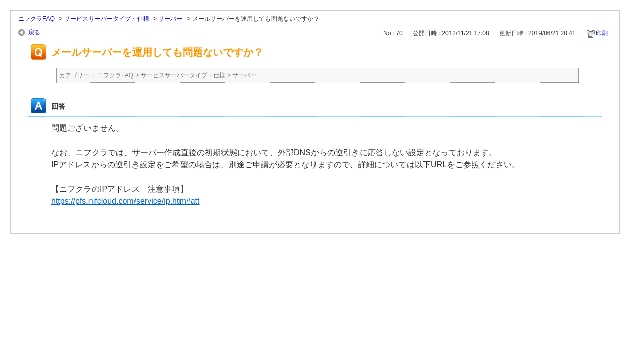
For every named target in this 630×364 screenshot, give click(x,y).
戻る (34, 32)
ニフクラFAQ (36, 19)
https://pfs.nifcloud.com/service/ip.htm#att (125, 201)
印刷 (602, 33)
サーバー (170, 19)
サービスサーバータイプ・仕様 (107, 19)
